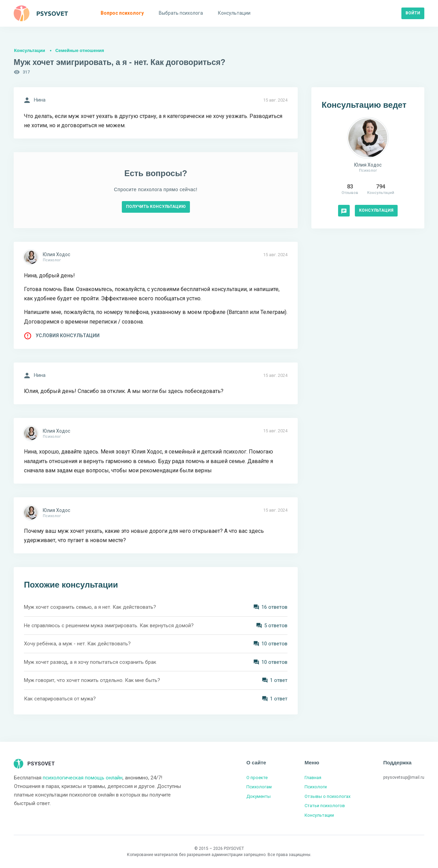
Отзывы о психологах (327, 796)
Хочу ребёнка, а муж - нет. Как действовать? (77, 644)
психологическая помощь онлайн (83, 778)
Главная (313, 778)
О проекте (257, 778)
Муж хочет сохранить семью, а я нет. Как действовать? (90, 607)
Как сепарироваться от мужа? (60, 699)
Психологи (316, 787)
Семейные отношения (80, 50)
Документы (259, 796)
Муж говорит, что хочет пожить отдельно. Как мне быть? (92, 680)
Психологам (259, 787)
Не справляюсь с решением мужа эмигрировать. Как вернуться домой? (109, 626)
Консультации (30, 50)
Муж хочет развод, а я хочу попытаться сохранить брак (90, 662)
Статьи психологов (325, 806)
